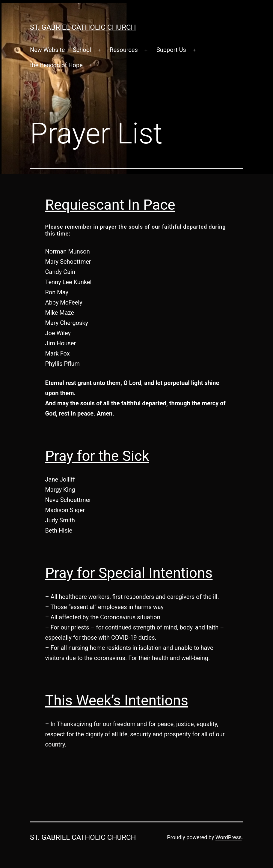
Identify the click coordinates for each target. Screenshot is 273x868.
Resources (124, 50)
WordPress (228, 837)
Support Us (171, 50)
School (82, 50)
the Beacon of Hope (56, 65)
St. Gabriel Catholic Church (83, 27)
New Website (47, 50)
